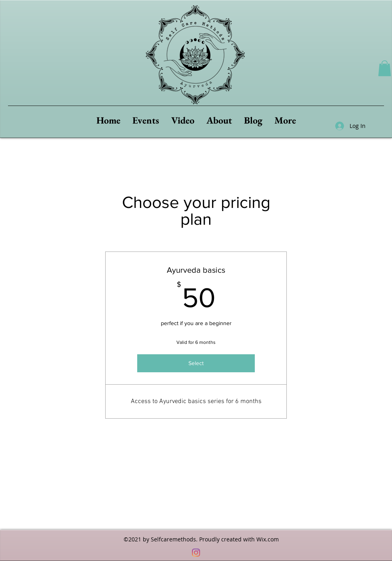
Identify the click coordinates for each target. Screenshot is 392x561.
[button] (385, 68)
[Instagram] (196, 553)
